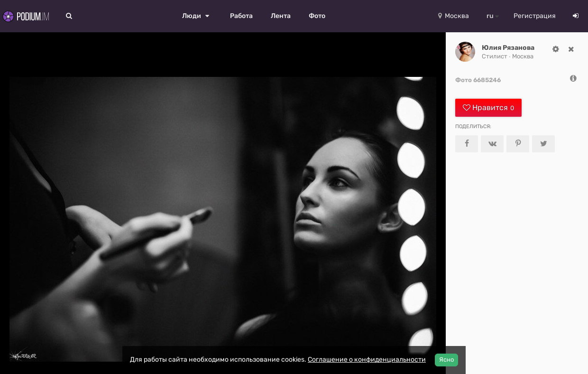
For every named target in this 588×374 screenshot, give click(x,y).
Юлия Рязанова (508, 48)
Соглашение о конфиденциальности (367, 360)
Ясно (446, 360)
